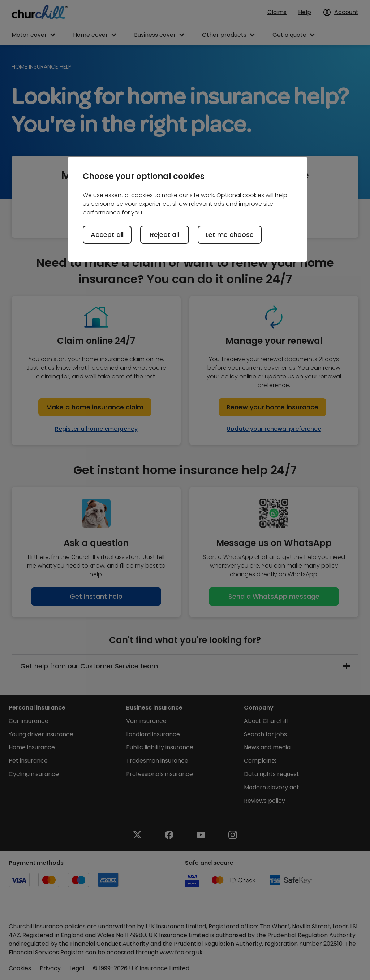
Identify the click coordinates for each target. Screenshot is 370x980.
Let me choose (230, 235)
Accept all (107, 235)
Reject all (165, 235)
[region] (188, 209)
